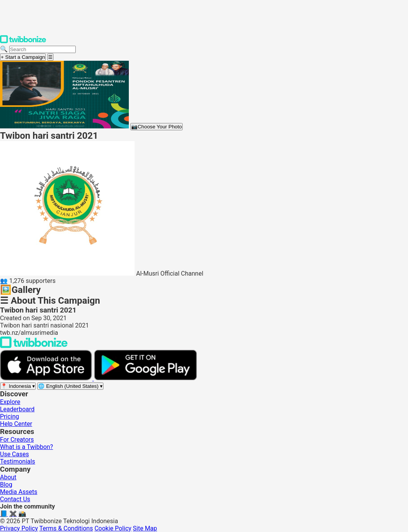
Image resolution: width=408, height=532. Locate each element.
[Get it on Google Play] (145, 378)
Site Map (145, 528)
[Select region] (18, 386)
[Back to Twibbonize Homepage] (34, 346)
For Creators (17, 440)
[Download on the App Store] (47, 378)
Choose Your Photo (157, 127)
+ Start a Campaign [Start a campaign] (23, 57)
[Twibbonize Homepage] (23, 42)
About (8, 477)
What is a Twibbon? (27, 447)
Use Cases (14, 454)
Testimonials (17, 461)
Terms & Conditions (66, 528)
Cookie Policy (113, 528)
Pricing (10, 416)
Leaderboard (17, 409)
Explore (10, 402)
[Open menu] (50, 57)
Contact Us (15, 499)
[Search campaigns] (42, 49)
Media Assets (19, 492)
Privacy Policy (19, 528)
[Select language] (70, 386)
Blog (6, 485)
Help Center (16, 424)
